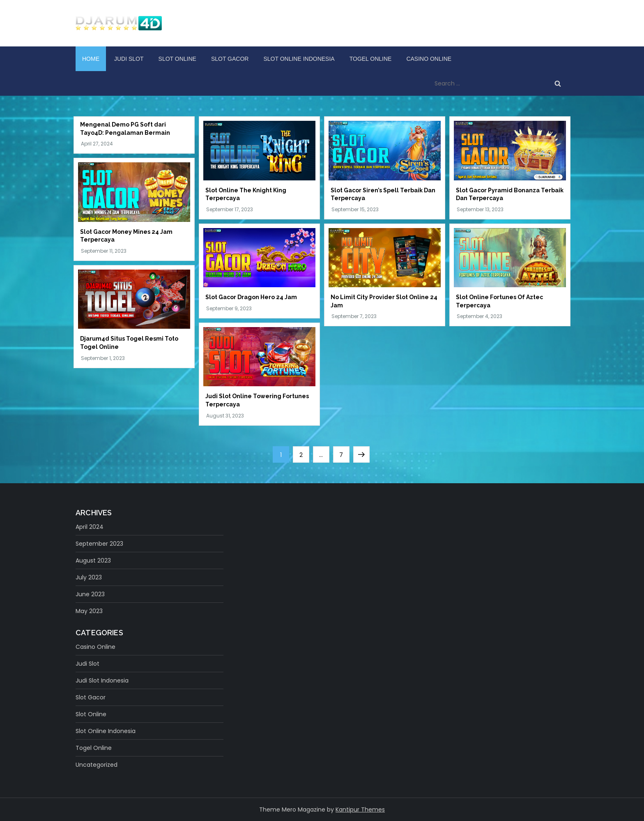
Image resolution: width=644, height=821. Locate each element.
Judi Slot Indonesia (102, 680)
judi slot (129, 59)
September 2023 (99, 544)
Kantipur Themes (360, 809)
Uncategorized (97, 765)
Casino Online (429, 59)
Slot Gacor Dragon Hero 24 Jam (251, 297)
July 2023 (89, 577)
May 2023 (89, 611)
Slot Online (177, 59)
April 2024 (90, 527)
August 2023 (93, 560)
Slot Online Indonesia (299, 59)
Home (91, 59)
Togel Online (371, 59)
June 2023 (90, 594)
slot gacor (230, 59)
